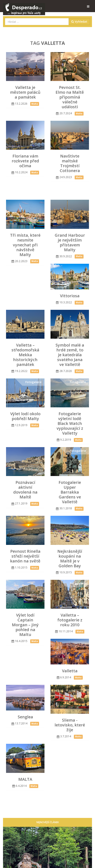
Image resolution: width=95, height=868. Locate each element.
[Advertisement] (51, 190)
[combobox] (37, 22)
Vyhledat (79, 22)
